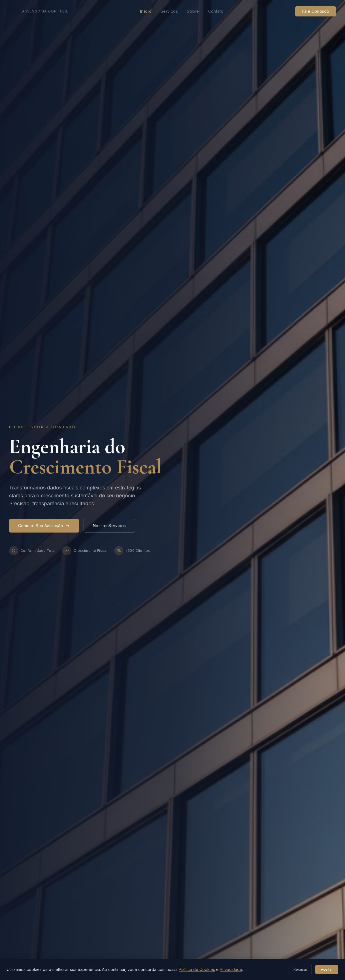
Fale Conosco (316, 11)
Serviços (169, 11)
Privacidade (231, 969)
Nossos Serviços (109, 526)
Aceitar (327, 969)
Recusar (300, 969)
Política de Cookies (197, 969)
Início (146, 11)
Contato (216, 11)
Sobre (193, 11)
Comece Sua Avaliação (44, 526)
